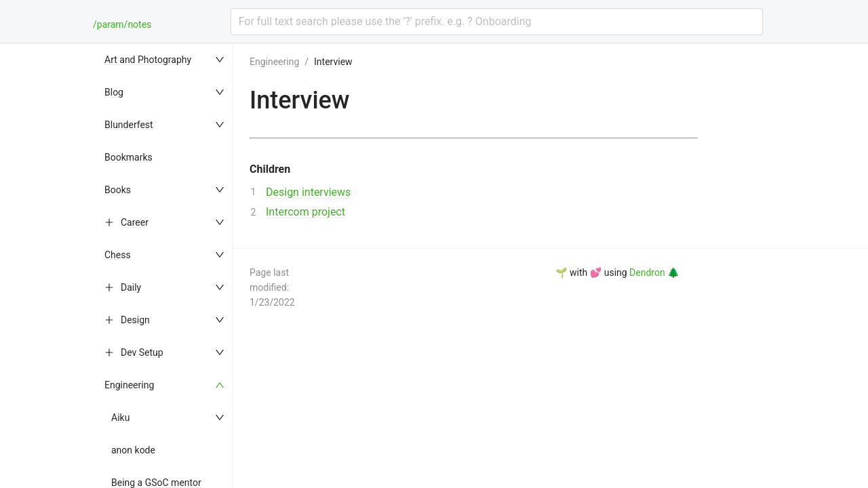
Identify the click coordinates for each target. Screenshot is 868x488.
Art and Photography (148, 60)
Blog (114, 92)
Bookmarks (129, 157)
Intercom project (305, 212)
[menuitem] (165, 60)
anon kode (133, 450)
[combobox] (497, 22)
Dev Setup (142, 352)
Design (135, 320)
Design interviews (308, 192)
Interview (333, 62)
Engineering (129, 385)
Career (135, 222)
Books (118, 190)
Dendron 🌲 (654, 272)
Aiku (120, 418)
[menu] (165, 266)
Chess (118, 255)
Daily (131, 287)
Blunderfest (129, 125)
